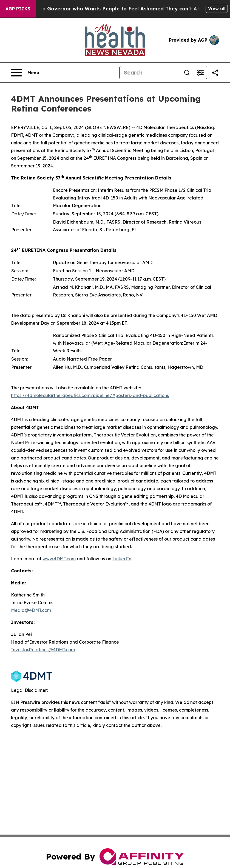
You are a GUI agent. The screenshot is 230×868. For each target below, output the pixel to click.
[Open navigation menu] (25, 73)
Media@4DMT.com (31, 610)
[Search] (150, 73)
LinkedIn (122, 559)
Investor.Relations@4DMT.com (43, 650)
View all (217, 8)
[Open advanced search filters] (200, 73)
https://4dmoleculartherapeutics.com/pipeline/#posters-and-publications (90, 395)
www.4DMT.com (59, 559)
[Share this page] (215, 73)
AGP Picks (18, 9)
